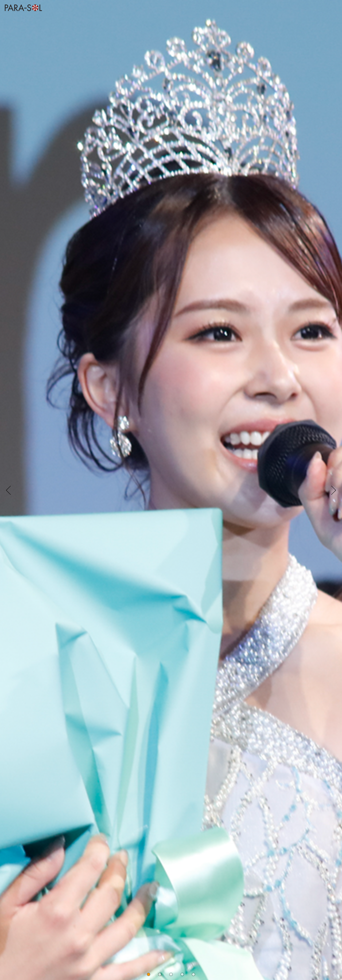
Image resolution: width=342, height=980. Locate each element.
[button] (149, 974)
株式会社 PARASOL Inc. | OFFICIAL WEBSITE (22, 13)
